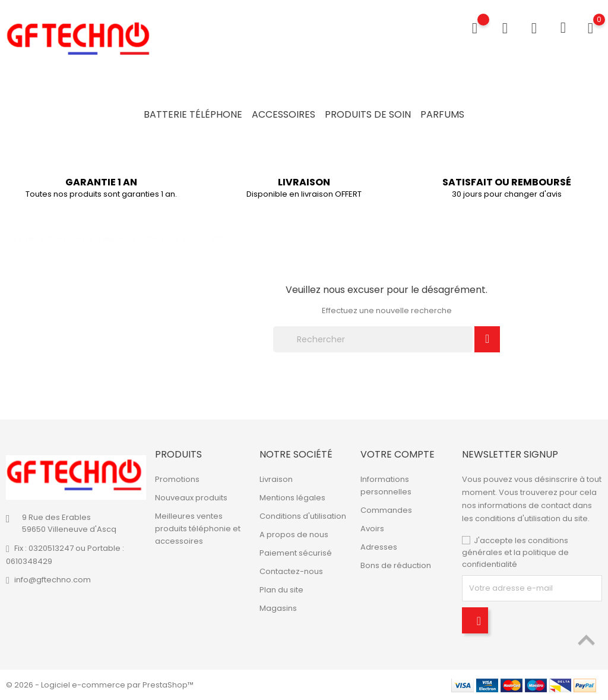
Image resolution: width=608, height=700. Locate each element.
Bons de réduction (396, 565)
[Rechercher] (373, 339)
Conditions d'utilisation (303, 516)
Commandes (386, 510)
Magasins (278, 608)
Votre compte (398, 454)
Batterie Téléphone (193, 114)
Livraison (276, 479)
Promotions (177, 479)
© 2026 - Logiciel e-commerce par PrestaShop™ (100, 685)
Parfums (442, 114)
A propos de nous (294, 535)
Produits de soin (368, 114)
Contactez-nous (291, 571)
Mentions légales (292, 498)
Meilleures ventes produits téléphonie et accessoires (198, 529)
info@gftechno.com (53, 580)
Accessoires (284, 114)
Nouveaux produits (191, 498)
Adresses (379, 547)
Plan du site (281, 590)
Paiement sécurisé (296, 553)
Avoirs (372, 529)
